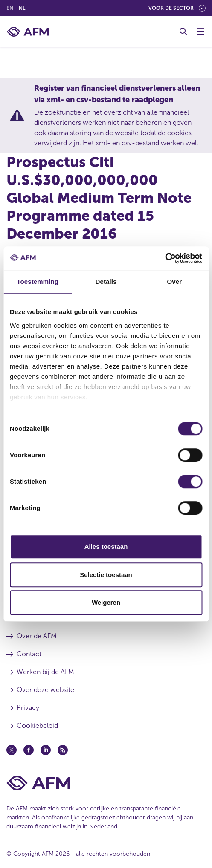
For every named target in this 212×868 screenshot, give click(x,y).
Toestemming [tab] (38, 281)
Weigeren (106, 602)
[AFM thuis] (28, 32)
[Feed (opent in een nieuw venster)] (63, 750)
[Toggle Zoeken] (183, 32)
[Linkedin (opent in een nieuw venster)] (46, 750)
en (10, 8)
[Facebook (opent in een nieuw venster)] (29, 750)
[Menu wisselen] (200, 32)
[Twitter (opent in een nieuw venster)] (12, 750)
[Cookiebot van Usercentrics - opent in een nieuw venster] (165, 258)
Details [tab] (106, 281)
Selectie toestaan (106, 575)
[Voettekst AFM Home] (106, 783)
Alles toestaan (106, 546)
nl (22, 8)
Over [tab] (175, 281)
